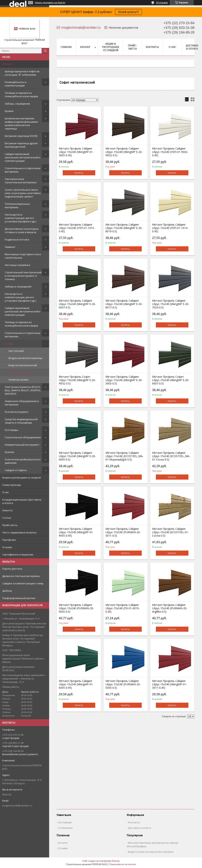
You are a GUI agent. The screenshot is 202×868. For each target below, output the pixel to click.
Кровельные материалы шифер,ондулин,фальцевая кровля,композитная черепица (21, 123)
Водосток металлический (23, 365)
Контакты (152, 47)
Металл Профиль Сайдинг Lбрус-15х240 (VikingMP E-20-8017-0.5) (124, 304)
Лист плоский (16, 351)
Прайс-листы (10, 525)
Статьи (7, 518)
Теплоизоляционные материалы (17, 206)
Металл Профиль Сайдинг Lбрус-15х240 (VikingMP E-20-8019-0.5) (124, 228)
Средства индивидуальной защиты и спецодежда (21, 421)
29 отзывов (162, 3)
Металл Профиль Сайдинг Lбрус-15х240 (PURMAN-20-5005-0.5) (123, 684)
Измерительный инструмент (22, 445)
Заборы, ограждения (17, 104)
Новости (7, 510)
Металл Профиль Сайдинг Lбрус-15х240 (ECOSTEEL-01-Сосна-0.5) (170, 532)
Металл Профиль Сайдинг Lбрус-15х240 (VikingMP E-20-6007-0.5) (77, 304)
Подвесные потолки (17, 240)
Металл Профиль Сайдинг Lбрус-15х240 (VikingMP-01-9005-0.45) (76, 532)
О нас (6, 492)
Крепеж (9, 452)
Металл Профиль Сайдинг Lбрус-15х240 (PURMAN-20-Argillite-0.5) (170, 608)
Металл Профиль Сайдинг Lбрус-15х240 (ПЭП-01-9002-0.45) (170, 152)
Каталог (7, 64)
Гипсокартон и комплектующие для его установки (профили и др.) (20, 218)
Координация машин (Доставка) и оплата (22, 501)
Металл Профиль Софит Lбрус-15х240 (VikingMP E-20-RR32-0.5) (77, 380)
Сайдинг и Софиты (16, 470)
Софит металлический (21, 372)
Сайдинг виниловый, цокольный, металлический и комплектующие (22, 157)
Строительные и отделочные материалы (23, 170)
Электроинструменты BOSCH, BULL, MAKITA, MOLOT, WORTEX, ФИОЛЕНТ (23, 390)
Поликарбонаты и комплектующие (16, 84)
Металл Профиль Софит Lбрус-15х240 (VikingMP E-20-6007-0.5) (171, 380)
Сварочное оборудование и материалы (22, 403)
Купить (79, 173)
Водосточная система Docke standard (151, 852)
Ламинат (10, 247)
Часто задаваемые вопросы (19, 532)
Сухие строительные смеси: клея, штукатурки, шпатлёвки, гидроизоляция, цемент (23, 193)
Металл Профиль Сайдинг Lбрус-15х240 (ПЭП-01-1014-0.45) (170, 228)
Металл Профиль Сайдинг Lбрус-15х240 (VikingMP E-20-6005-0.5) (77, 456)
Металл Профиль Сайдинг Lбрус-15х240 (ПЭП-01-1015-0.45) (77, 228)
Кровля (9, 111)
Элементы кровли (19, 380)
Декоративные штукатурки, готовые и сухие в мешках (22, 230)
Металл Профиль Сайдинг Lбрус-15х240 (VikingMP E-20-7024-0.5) (171, 304)
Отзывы (7, 547)
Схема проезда (12, 485)
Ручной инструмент (17, 412)
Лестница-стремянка (17, 265)
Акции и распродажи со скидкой (22, 478)
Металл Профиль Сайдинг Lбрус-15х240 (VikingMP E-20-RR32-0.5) (124, 152)
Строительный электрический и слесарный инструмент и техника (23, 276)
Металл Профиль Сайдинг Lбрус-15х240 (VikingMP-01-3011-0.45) (169, 684)
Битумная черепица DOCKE (21, 136)
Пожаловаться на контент (123, 864)
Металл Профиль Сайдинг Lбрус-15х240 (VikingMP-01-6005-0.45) (76, 684)
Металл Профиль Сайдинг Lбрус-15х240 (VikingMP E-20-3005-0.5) (124, 380)
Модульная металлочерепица (25, 358)
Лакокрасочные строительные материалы (21, 181)
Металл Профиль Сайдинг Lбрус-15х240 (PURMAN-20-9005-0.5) (76, 608)
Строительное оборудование (23, 437)
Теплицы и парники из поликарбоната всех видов (21, 95)
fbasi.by (7, 794)
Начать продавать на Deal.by (50, 3)
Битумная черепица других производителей (21, 145)
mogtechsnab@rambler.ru (17, 806)
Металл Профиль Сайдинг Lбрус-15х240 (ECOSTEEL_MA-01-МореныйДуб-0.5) (124, 456)
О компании (65, 828)
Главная (66, 47)
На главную (65, 822)
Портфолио (9, 540)
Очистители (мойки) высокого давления (23, 461)
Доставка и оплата (192, 47)
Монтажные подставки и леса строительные (23, 256)
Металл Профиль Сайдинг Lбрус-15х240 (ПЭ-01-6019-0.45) (123, 608)
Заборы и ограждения (18, 287)
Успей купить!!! (128, 12)
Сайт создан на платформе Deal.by (101, 861)
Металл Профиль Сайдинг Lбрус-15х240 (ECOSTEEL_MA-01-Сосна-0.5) (171, 456)
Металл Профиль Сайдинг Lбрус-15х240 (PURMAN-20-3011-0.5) (123, 532)
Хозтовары (12, 430)
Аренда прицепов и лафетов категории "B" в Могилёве (22, 73)
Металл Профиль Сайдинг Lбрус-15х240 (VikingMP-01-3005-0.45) (76, 152)
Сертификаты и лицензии (18, 555)
